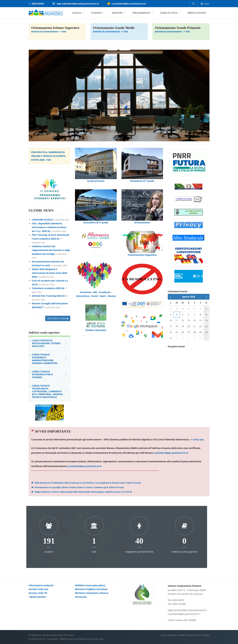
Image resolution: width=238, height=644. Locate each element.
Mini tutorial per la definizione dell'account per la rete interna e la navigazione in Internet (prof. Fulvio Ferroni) (86, 483)
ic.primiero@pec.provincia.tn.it (129, 4)
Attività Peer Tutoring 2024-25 (48, 296)
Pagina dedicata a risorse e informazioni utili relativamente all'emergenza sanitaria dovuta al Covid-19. (82, 492)
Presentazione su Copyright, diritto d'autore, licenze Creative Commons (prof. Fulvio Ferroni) (78, 487)
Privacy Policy (194, 635)
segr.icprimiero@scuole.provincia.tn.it (78, 4)
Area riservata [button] (141, 13)
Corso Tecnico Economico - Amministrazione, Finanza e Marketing (45, 359)
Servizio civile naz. (39, 589)
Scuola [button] (77, 13)
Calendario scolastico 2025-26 (48, 288)
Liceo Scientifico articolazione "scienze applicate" (46, 343)
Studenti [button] (96, 13)
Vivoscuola (81, 597)
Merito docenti (197, 13)
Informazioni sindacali (41, 585)
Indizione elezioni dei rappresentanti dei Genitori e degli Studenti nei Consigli (51, 250)
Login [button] (205, 4)
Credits (206, 635)
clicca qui (198, 439)
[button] (193, 4)
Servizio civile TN (38, 593)
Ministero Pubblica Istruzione (91, 589)
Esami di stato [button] (169, 13)
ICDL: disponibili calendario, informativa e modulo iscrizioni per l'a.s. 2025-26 (49, 227)
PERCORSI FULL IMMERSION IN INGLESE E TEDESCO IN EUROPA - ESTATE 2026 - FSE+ (49, 156)
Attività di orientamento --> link (49, 32)
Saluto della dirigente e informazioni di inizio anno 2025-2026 (50, 273)
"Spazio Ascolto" (38, 597)
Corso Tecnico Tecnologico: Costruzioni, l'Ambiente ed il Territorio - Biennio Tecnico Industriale (47, 391)
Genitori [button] (117, 13)
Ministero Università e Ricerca (92, 593)
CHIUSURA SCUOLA (43, 220)
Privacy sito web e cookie (173, 635)
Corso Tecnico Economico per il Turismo (43, 374)
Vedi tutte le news (58, 318)
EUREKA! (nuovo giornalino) (90, 585)
